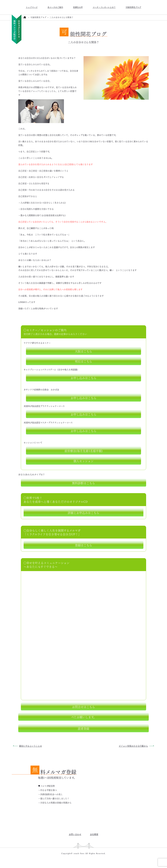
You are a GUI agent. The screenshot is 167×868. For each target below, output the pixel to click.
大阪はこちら (83, 351)
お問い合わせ (75, 834)
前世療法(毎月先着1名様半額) (83, 451)
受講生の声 (78, 7)
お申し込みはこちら (83, 378)
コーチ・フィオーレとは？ (104, 7)
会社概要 (94, 834)
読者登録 (83, 728)
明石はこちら (83, 361)
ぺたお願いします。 (84, 717)
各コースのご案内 (55, 7)
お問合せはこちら (83, 707)
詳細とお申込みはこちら (83, 512)
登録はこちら (83, 545)
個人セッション (83, 461)
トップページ (32, 7)
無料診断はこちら (83, 483)
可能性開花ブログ (133, 7)
